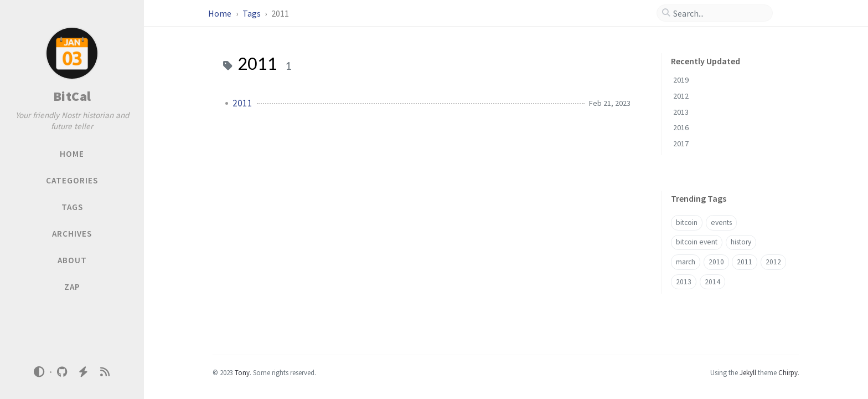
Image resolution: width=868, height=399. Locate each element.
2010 (716, 262)
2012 (681, 96)
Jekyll (748, 372)
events (721, 222)
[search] (719, 13)
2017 (681, 144)
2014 (712, 282)
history (741, 242)
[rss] (105, 372)
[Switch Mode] (39, 372)
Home (221, 13)
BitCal (72, 96)
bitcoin (687, 222)
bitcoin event (697, 242)
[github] (62, 372)
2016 (681, 127)
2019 (681, 80)
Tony (242, 372)
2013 (681, 112)
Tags (252, 13)
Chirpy (788, 372)
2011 (242, 103)
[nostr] (84, 372)
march (686, 262)
